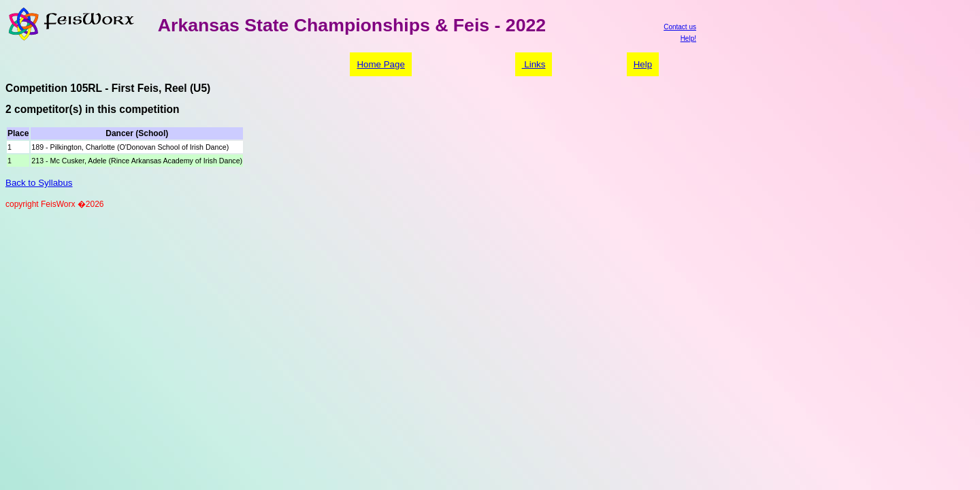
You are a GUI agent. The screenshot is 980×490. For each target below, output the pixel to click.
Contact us (680, 27)
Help (643, 64)
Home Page (380, 64)
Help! (688, 38)
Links (534, 64)
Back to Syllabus (39, 183)
